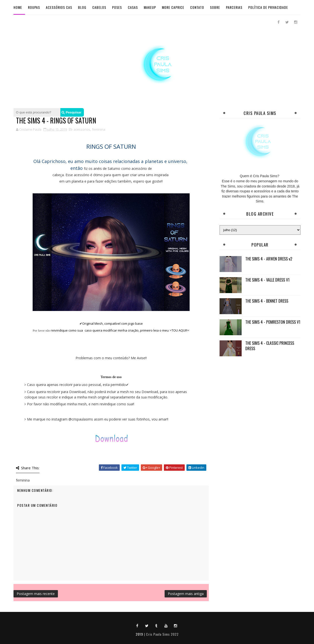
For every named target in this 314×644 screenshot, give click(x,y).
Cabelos (99, 7)
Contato (197, 7)
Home (18, 7)
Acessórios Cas (59, 7)
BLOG (82, 7)
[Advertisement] (260, 395)
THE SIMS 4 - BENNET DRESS (267, 301)
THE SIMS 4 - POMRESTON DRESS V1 (273, 322)
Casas (133, 7)
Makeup (150, 7)
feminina (99, 129)
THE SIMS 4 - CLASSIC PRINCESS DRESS (270, 346)
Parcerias (234, 7)
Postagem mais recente (36, 594)
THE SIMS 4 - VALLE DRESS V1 (267, 280)
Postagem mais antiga (186, 594)
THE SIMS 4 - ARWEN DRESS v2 (269, 259)
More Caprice (173, 7)
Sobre (215, 7)
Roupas (34, 7)
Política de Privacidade (268, 7)
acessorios (82, 129)
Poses (117, 7)
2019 (139, 634)
